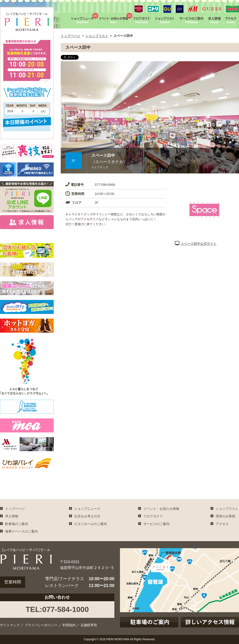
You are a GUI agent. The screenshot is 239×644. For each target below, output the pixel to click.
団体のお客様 (225, 516)
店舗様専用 (89, 625)
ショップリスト (97, 36)
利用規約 (69, 625)
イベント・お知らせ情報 (161, 509)
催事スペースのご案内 (21, 531)
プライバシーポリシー (41, 625)
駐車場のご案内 (17, 524)
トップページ (70, 36)
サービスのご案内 (156, 524)
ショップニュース (87, 509)
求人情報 (12, 516)
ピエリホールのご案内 (91, 524)
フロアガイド (153, 516)
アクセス (222, 524)
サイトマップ (10, 625)
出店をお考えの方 (87, 516)
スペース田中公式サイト (196, 244)
